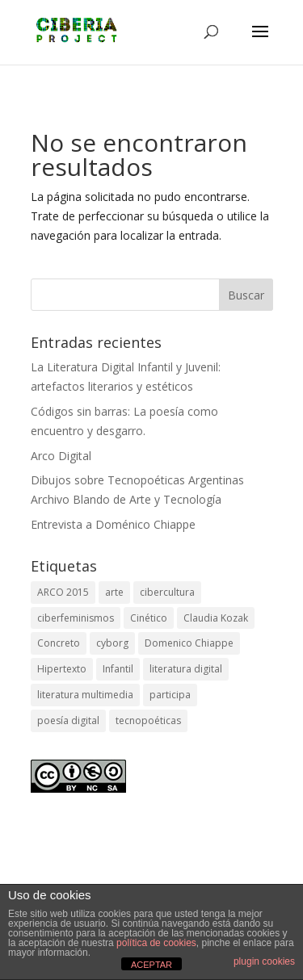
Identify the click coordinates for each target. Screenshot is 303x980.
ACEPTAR (151, 965)
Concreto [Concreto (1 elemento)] (59, 643)
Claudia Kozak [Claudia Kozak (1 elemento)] (216, 618)
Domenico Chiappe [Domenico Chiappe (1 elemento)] (189, 643)
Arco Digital (61, 456)
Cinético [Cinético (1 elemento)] (149, 618)
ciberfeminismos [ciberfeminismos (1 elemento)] (76, 618)
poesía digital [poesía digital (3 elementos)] (68, 720)
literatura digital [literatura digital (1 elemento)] (186, 669)
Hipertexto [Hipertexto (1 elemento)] (62, 669)
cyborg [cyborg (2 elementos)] (112, 643)
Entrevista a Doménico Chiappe (113, 524)
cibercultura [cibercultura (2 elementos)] (167, 592)
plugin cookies (264, 961)
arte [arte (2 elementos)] (114, 592)
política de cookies (156, 943)
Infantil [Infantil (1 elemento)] (118, 669)
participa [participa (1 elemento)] (170, 695)
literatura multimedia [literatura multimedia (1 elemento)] (85, 695)
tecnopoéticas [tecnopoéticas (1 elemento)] (148, 720)
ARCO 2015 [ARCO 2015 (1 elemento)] (63, 592)
